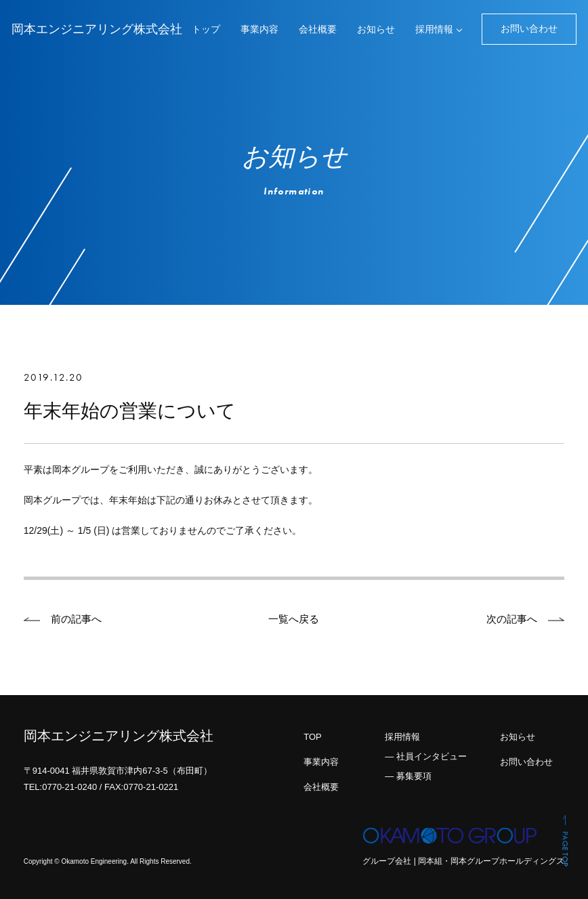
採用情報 (434, 29)
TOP (313, 737)
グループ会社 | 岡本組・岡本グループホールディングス (463, 861)
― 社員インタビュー (426, 756)
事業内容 (259, 29)
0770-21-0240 (69, 787)
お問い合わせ (529, 28)
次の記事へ (512, 619)
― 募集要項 (408, 776)
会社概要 (318, 29)
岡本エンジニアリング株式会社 (97, 29)
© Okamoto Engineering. (91, 862)
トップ (206, 29)
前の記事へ (76, 619)
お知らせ (376, 29)
